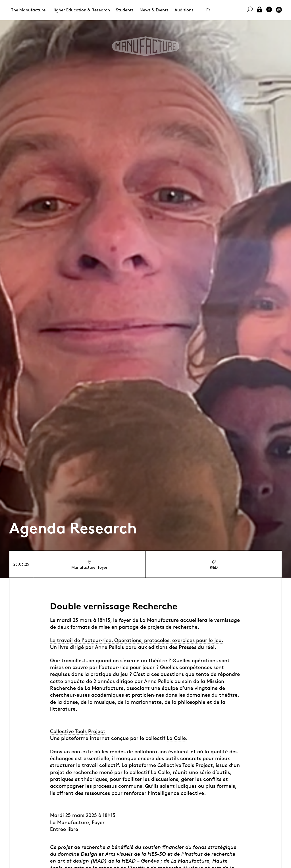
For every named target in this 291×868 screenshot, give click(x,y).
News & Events (154, 10)
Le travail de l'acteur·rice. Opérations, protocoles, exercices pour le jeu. (137, 640)
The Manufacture (28, 10)
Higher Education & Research (81, 10)
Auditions (184, 10)
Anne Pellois (109, 647)
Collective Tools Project (78, 731)
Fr (208, 10)
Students (125, 10)
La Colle (176, 738)
